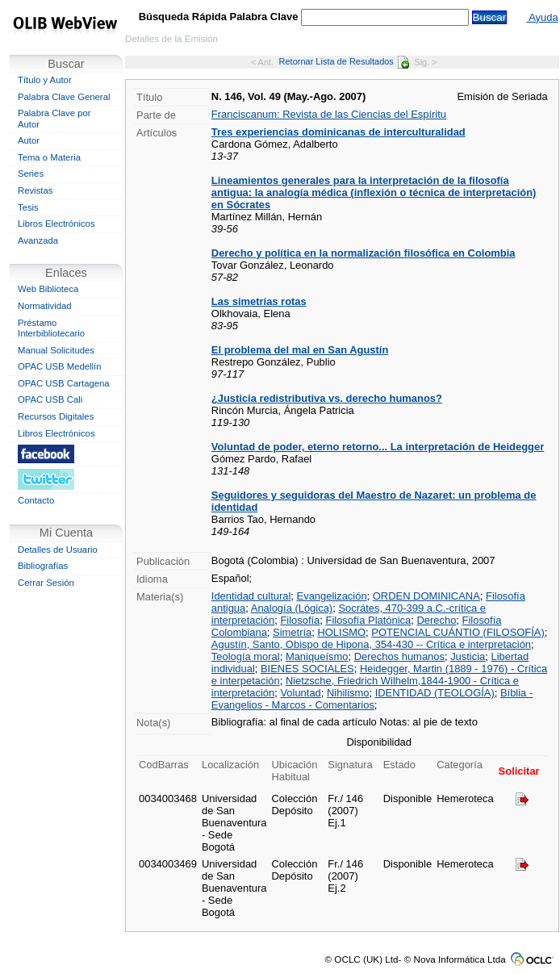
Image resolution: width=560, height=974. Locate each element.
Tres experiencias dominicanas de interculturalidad (339, 132)
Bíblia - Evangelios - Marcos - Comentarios (372, 699)
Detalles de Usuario (58, 550)
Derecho (436, 620)
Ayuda (542, 17)
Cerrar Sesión (46, 583)
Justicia (468, 656)
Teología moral (246, 656)
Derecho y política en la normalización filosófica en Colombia (364, 253)
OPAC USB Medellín (60, 366)
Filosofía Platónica (369, 620)
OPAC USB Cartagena (64, 383)
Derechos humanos (399, 656)
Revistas (35, 190)
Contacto (36, 500)
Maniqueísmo (317, 656)
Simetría (292, 632)
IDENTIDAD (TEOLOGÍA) (435, 693)
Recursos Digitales (56, 416)
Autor (29, 140)
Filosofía (300, 620)
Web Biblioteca (48, 289)
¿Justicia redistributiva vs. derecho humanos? (327, 398)
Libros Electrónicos (56, 224)
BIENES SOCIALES (307, 669)
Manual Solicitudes (56, 350)
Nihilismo (348, 693)
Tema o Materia (49, 157)
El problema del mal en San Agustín (300, 350)
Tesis (28, 207)
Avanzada (38, 240)
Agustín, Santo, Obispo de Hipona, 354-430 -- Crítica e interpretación (371, 644)
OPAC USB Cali (50, 399)
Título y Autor (45, 80)
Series (31, 173)
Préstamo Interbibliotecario (51, 328)
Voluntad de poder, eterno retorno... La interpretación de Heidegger (378, 447)
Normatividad (45, 306)
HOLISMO (341, 632)
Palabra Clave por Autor (54, 119)
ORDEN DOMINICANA (426, 596)
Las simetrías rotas (259, 301)
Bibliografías (43, 566)
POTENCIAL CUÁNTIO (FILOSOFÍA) (458, 632)
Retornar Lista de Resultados (344, 61)
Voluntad (300, 693)
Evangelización (332, 596)
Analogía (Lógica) (292, 608)
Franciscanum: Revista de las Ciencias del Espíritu (329, 114)
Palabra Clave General (64, 97)
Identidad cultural (251, 596)
